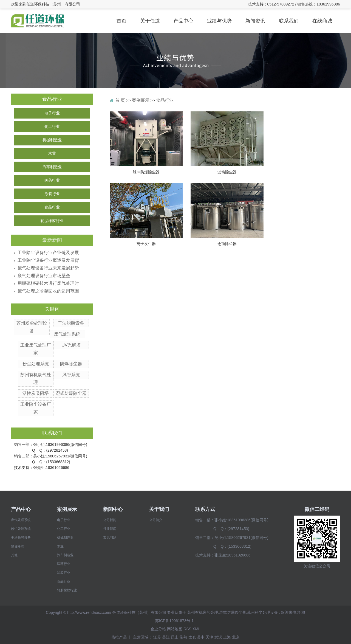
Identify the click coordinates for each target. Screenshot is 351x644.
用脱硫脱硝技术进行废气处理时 (48, 283)
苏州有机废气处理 (203, 612)
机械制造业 (52, 140)
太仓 (193, 637)
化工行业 (52, 127)
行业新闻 (110, 529)
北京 (236, 637)
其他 (14, 555)
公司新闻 (110, 520)
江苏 (158, 637)
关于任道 (150, 21)
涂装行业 (52, 194)
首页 (121, 21)
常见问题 (110, 538)
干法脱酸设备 (71, 323)
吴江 (166, 637)
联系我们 (289, 21)
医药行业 (52, 180)
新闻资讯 (255, 21)
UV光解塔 (71, 345)
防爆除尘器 (71, 364)
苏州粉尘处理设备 (262, 612)
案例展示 (141, 100)
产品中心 (183, 21)
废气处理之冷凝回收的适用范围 (48, 291)
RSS (187, 629)
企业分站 (158, 629)
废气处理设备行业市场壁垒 (44, 276)
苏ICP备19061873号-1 (174, 621)
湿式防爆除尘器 (71, 393)
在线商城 (322, 21)
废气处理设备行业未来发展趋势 (48, 268)
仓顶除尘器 (227, 244)
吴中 (201, 637)
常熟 (184, 637)
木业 (52, 154)
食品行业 (52, 207)
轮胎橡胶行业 (52, 221)
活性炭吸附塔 (36, 393)
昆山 (175, 637)
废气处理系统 (67, 334)
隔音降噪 (18, 546)
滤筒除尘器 (227, 172)
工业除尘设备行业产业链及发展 (48, 253)
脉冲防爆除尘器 (146, 172)
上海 (228, 637)
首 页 (120, 100)
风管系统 (71, 375)
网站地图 (175, 629)
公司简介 (156, 520)
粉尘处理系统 (36, 364)
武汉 (219, 637)
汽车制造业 (52, 167)
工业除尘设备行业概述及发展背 (48, 260)
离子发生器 (146, 244)
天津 (210, 637)
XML (196, 629)
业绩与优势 (219, 21)
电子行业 (52, 113)
